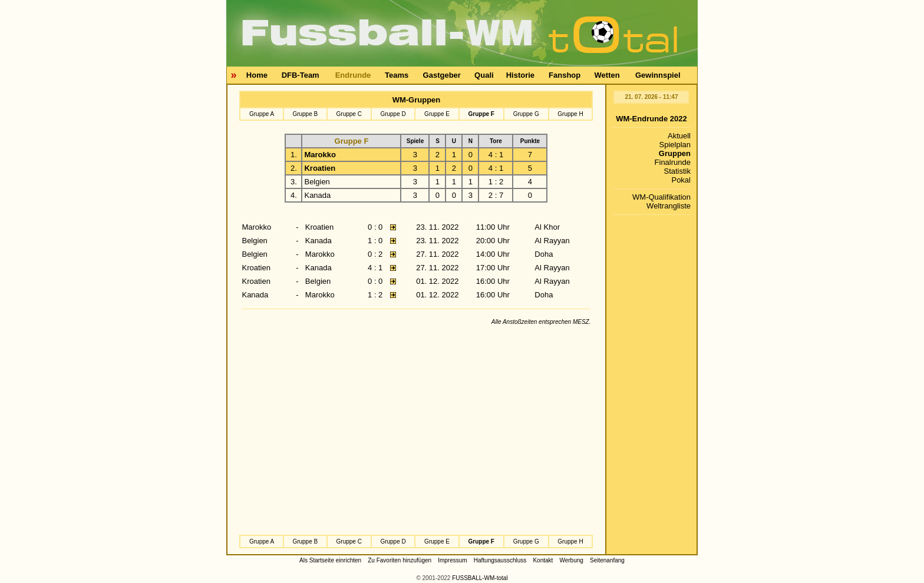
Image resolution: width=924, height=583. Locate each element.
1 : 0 (375, 241)
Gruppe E (437, 114)
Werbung (571, 560)
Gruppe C (349, 114)
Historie (520, 75)
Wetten (607, 75)
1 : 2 (375, 295)
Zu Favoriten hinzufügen (400, 560)
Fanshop (565, 75)
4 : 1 (375, 268)
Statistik (677, 171)
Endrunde (353, 75)
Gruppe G (526, 114)
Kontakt (543, 560)
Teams (397, 75)
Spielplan (675, 145)
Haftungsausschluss (500, 560)
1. (294, 155)
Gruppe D (393, 114)
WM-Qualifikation (661, 197)
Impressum (452, 560)
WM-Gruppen (417, 100)
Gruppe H (570, 114)
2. (294, 168)
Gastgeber (442, 75)
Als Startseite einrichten (330, 560)
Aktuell (679, 136)
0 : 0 (375, 227)
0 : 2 (375, 254)
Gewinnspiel (658, 75)
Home (257, 75)
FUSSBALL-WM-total (480, 578)
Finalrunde (673, 162)
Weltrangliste (669, 206)
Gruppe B (305, 114)
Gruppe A (262, 114)
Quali (484, 75)
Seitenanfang (607, 560)
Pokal (681, 180)
